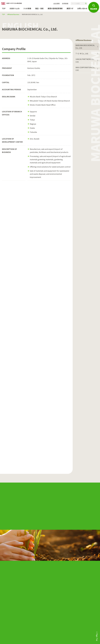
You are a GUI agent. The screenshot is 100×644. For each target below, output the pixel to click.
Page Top (97, 637)
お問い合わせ (82, 8)
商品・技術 (39, 8)
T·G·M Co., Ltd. (82, 53)
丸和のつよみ (15, 8)
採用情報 (65, 3)
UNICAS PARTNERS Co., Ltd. (85, 60)
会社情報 (56, 3)
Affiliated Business (13, 14)
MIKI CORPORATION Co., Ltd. (85, 69)
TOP (4, 8)
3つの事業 (27, 8)
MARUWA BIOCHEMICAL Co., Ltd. (85, 47)
